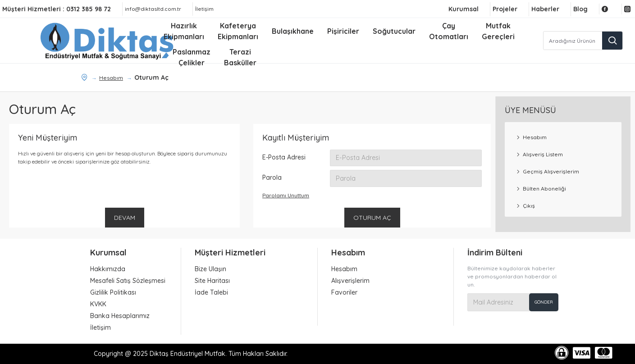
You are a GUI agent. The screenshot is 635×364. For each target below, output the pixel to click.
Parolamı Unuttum (286, 196)
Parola (272, 178)
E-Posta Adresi (284, 157)
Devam (125, 218)
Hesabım (111, 78)
